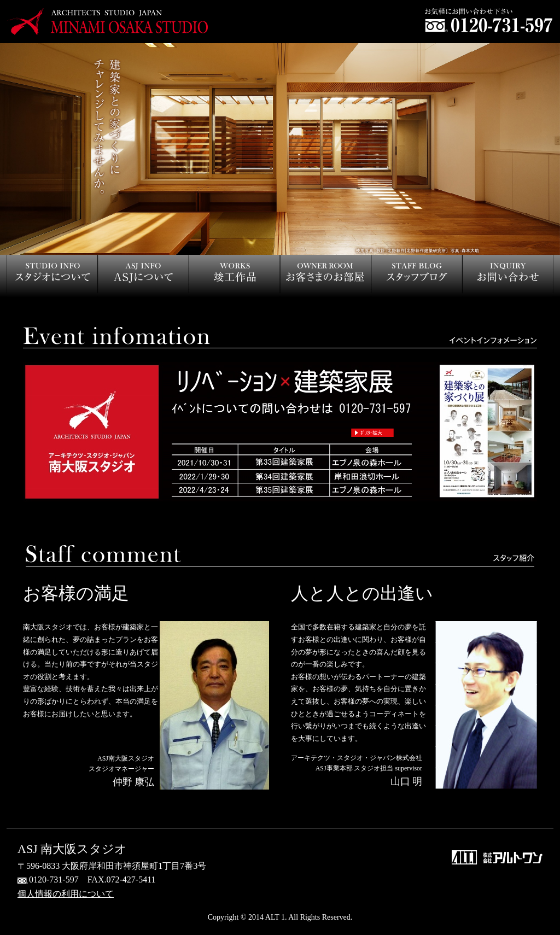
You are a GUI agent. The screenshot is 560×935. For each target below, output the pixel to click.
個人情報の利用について (66, 894)
